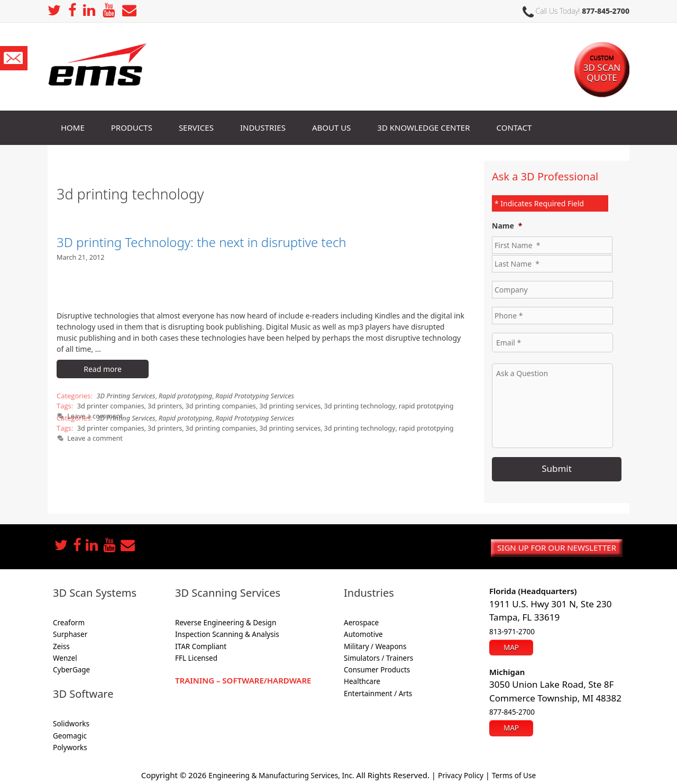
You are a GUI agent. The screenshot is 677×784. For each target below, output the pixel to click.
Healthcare (362, 679)
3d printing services (279, 405)
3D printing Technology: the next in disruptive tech (202, 242)
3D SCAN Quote (602, 63)
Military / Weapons (375, 644)
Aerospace (361, 620)
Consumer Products (377, 667)
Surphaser (70, 632)
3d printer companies (109, 405)
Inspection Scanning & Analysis (227, 632)
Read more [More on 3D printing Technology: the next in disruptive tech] (103, 368)
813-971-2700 (512, 629)
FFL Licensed (196, 655)
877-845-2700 (606, 11)
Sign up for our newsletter (557, 545)
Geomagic (70, 733)
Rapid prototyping (180, 395)
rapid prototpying (407, 405)
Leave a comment (93, 435)
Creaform (69, 620)
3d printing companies (213, 405)
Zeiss (61, 644)
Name (507, 226)
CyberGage (71, 667)
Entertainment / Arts (378, 691)
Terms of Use (524, 772)
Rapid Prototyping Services (246, 395)
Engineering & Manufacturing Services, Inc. (277, 772)
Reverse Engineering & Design (226, 620)
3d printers (160, 405)
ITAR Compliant (201, 644)
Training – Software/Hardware (243, 678)
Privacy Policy (466, 772)
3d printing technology (344, 405)
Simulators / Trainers (378, 655)
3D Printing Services (125, 395)
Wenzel (65, 655)
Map (511, 643)
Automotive (363, 632)
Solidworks (71, 722)
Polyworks (70, 745)
